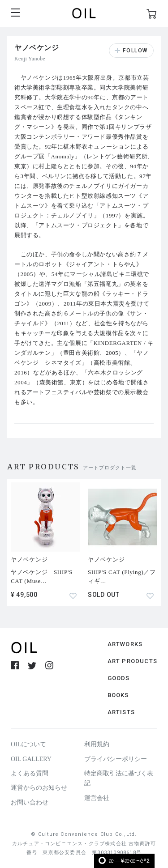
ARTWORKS (125, 644)
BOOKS (118, 695)
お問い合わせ (30, 802)
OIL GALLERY (31, 759)
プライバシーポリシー (116, 759)
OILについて (28, 744)
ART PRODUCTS (132, 661)
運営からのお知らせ (39, 788)
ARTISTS (121, 712)
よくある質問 (30, 773)
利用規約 (97, 744)
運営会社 (97, 798)
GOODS (119, 678)
